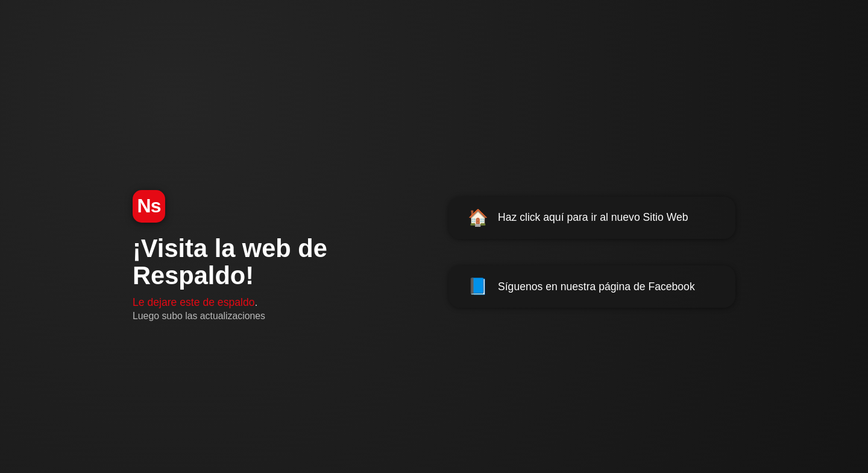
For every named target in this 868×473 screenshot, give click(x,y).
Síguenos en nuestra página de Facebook (581, 287)
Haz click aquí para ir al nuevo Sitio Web (578, 218)
